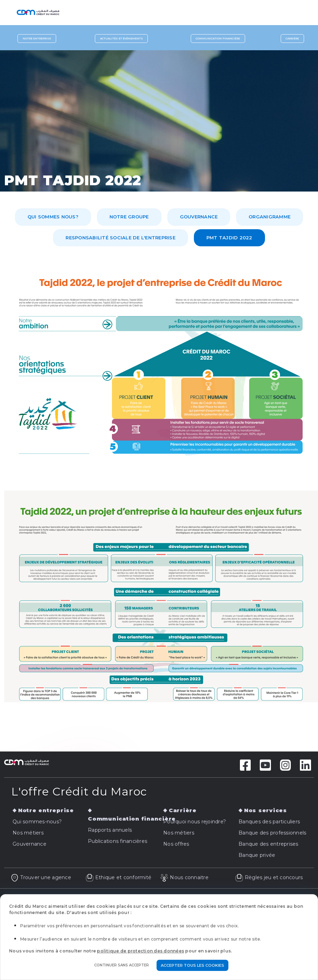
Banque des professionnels (272, 833)
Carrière (292, 39)
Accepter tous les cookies (192, 965)
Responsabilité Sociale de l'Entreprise (120, 238)
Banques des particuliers (269, 822)
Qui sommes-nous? (37, 822)
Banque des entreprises (268, 844)
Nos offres (176, 844)
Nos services (266, 810)
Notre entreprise (37, 39)
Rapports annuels (110, 830)
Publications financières (118, 841)
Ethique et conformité (119, 877)
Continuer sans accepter (122, 965)
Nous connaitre (184, 877)
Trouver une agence (41, 877)
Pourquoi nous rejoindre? (195, 822)
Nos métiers (28, 833)
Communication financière (218, 39)
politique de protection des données (141, 951)
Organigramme (270, 217)
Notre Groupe (129, 217)
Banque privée (257, 855)
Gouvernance (199, 217)
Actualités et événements (122, 39)
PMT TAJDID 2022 (229, 238)
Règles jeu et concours (269, 877)
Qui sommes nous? (53, 217)
